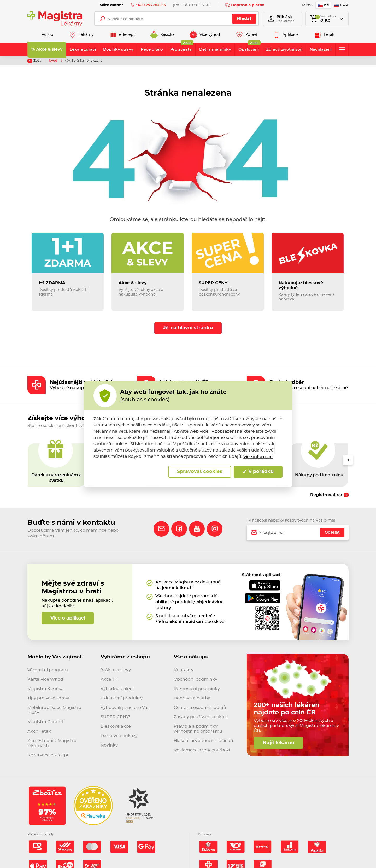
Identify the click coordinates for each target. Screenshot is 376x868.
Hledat (244, 19)
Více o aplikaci (68, 618)
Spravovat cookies (200, 472)
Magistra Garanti (45, 722)
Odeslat (332, 532)
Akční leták (39, 731)
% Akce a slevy (116, 670)
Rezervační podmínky (197, 689)
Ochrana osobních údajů (200, 708)
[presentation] (348, 460)
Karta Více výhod (45, 679)
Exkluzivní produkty (122, 698)
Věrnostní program (48, 670)
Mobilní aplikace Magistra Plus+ (54, 710)
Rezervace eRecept (48, 755)
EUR (341, 5)
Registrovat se (326, 495)
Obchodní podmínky (195, 679)
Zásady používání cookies (201, 717)
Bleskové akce (116, 726)
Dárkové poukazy (119, 736)
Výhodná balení (117, 689)
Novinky (109, 745)
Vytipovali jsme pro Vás (125, 708)
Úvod (53, 61)
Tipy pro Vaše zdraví (48, 698)
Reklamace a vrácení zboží (202, 750)
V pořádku (258, 472)
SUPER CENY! (115, 717)
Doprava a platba (245, 5)
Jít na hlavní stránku (188, 328)
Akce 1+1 (109, 679)
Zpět (34, 61)
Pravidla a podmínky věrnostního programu (198, 729)
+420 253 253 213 (148, 5)
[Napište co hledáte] (177, 19)
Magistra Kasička (46, 689)
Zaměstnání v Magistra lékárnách (52, 743)
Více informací (258, 456)
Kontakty (184, 670)
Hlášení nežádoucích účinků (203, 741)
